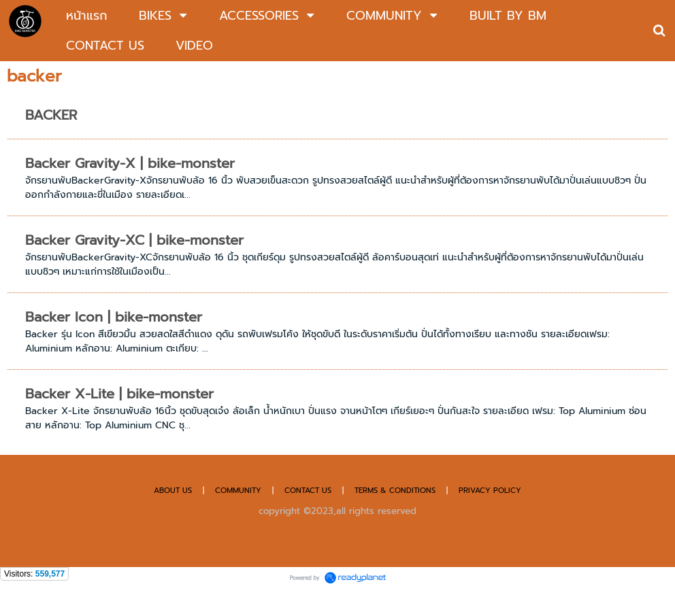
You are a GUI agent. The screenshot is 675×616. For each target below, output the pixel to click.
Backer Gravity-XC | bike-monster (134, 240)
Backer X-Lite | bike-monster (119, 394)
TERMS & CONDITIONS (395, 491)
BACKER (51, 115)
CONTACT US (309, 491)
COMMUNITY (238, 491)
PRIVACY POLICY (490, 491)
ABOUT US (173, 491)
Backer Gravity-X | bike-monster (130, 163)
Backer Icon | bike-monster (114, 317)
